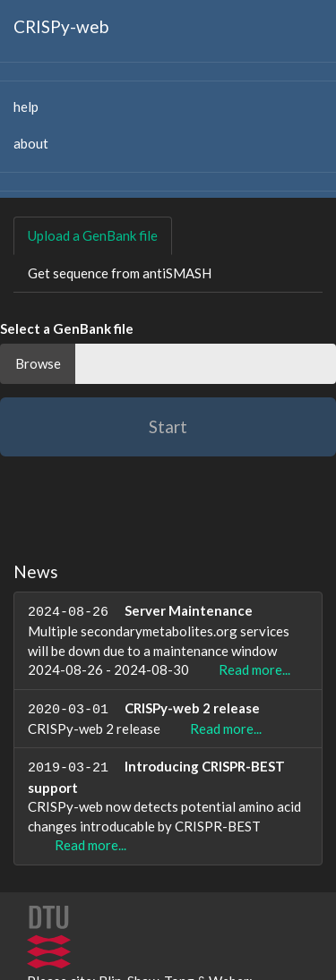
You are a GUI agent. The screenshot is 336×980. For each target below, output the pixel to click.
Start (168, 426)
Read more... (254, 673)
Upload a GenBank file (93, 235)
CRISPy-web (61, 26)
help (26, 107)
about (31, 143)
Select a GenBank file (67, 328)
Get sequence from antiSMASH (120, 273)
